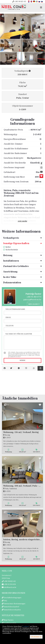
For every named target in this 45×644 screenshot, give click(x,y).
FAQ (5, 601)
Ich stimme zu (36, 637)
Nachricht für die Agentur (19, 334)
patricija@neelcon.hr (32, 300)
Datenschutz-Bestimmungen (15, 604)
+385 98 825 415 (19, 2)
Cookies (26, 626)
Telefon (9, 326)
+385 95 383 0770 (34, 297)
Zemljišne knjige (10, 623)
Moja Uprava (9, 620)
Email (8, 317)
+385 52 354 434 (9, 584)
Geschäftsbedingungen (13, 598)
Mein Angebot (34, 304)
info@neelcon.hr (9, 587)
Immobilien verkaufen (12, 610)
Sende (22, 360)
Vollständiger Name (15, 309)
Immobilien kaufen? (12, 607)
